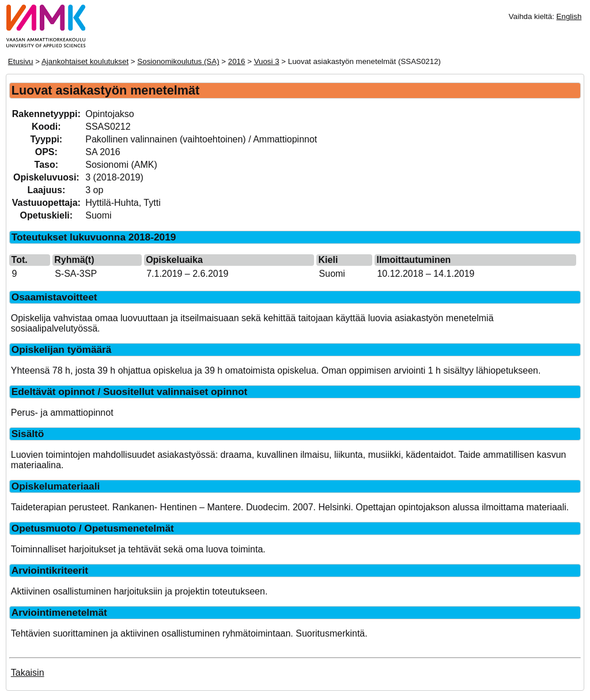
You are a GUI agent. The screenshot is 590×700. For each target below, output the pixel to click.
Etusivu (21, 61)
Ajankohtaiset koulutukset (85, 61)
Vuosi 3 (267, 61)
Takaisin (28, 673)
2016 (237, 61)
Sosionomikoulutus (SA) (178, 61)
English (569, 16)
